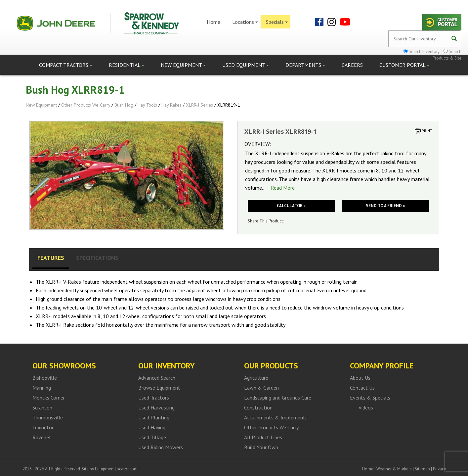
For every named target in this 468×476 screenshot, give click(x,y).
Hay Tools (147, 105)
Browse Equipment (159, 388)
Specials (277, 22)
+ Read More (281, 188)
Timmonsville (48, 417)
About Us (360, 378)
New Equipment (183, 65)
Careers (352, 65)
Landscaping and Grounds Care (278, 398)
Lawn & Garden (261, 388)
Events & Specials (370, 398)
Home (213, 22)
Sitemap (422, 469)
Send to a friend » (385, 206)
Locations (245, 22)
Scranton (42, 407)
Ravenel (42, 437)
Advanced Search (157, 378)
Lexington (43, 427)
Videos (366, 407)
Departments (305, 65)
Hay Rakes (171, 105)
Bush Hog (124, 105)
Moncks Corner (49, 398)
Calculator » (291, 206)
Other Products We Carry (86, 105)
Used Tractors (154, 398)
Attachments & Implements (276, 417)
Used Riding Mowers (161, 447)
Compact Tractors (66, 65)
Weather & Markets (394, 469)
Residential (127, 65)
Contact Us (362, 388)
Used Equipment (246, 65)
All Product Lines (263, 437)
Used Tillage (152, 437)
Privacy (439, 469)
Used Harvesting (156, 407)
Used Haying (152, 427)
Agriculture (256, 378)
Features (51, 258)
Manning (42, 388)
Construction (258, 407)
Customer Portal (404, 65)
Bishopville (45, 378)
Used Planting (154, 417)
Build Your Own (261, 447)
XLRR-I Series (199, 105)
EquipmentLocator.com (116, 469)
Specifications (97, 258)
